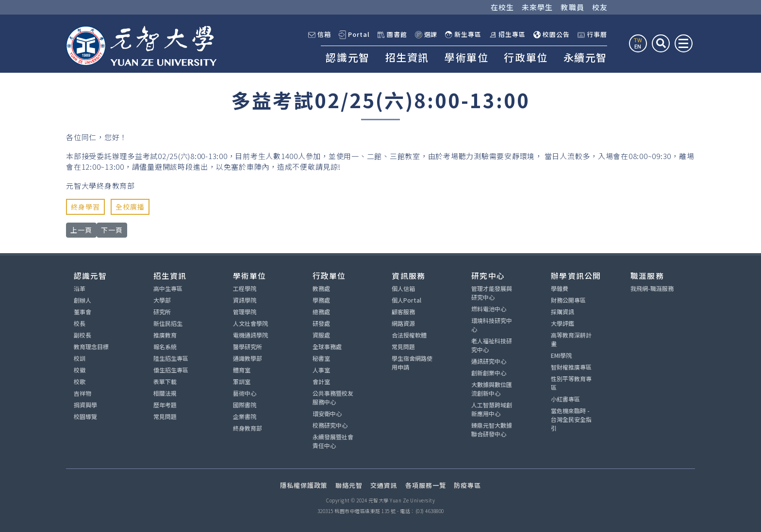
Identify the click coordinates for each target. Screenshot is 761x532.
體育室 (242, 370)
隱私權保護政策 (304, 485)
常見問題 (165, 416)
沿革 (80, 288)
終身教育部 (248, 428)
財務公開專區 (568, 300)
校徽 (80, 370)
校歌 (80, 381)
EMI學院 (561, 355)
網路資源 (403, 323)
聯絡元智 (349, 485)
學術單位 (466, 57)
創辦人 (83, 300)
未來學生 (538, 7)
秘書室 (321, 358)
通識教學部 (248, 358)
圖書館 (392, 34)
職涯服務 (647, 275)
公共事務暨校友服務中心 (333, 397)
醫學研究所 (248, 347)
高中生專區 (168, 288)
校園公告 (552, 34)
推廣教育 (165, 335)
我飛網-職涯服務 (652, 288)
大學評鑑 (562, 323)
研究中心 (488, 275)
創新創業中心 (489, 373)
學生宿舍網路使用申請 (412, 363)
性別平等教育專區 (571, 383)
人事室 (321, 370)
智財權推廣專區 (571, 367)
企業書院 (245, 416)
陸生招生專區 (171, 358)
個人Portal (406, 300)
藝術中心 (245, 393)
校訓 (80, 358)
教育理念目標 (91, 347)
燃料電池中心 (489, 309)
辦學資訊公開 (576, 275)
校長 (80, 323)
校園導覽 (85, 416)
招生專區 (507, 34)
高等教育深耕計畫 (571, 339)
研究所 (162, 312)
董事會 (83, 312)
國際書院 (245, 405)
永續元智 (585, 57)
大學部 (162, 300)
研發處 (321, 323)
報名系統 (165, 347)
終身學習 (85, 207)
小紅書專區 (565, 399)
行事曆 (592, 34)
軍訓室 (242, 381)
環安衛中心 (327, 413)
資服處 (321, 335)
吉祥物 (83, 393)
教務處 (321, 288)
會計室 (321, 381)
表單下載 (165, 381)
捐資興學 (85, 405)
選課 (426, 34)
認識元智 (347, 57)
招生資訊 (407, 57)
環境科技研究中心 (492, 325)
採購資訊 (562, 312)
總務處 (321, 312)
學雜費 (560, 288)
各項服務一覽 (426, 485)
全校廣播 (130, 207)
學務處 (321, 300)
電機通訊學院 (250, 335)
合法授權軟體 (409, 335)
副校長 (83, 335)
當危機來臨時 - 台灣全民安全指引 (571, 419)
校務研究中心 (330, 425)
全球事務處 (327, 347)
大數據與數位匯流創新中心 (492, 389)
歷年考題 (165, 405)
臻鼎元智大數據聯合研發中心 (492, 429)
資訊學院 (245, 300)
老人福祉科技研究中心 (492, 345)
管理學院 (245, 312)
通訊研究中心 (489, 361)
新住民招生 (168, 323)
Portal (354, 35)
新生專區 (463, 34)
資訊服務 (408, 275)
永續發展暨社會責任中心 (333, 441)
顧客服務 (403, 312)
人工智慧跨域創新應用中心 (492, 409)
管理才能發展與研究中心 (492, 293)
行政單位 (526, 57)
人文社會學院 (250, 323)
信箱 (320, 34)
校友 (600, 7)
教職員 (572, 7)
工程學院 (245, 288)
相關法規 (165, 393)
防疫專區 (467, 485)
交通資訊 (384, 485)
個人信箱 (403, 288)
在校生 (502, 7)
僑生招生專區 (171, 370)
